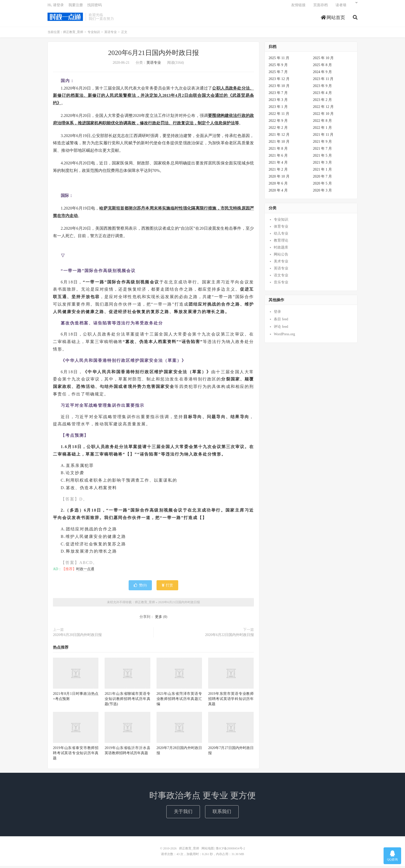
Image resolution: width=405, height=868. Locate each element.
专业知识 (94, 34)
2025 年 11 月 (279, 60)
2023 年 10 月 (279, 88)
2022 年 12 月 (324, 109)
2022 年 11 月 (279, 116)
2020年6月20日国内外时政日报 (77, 637)
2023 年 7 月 (278, 95)
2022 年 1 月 (323, 130)
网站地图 (208, 850)
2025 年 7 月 (278, 74)
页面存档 (321, 7)
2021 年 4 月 (278, 165)
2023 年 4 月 (323, 95)
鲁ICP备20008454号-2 (231, 850)
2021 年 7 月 (323, 151)
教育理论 (281, 242)
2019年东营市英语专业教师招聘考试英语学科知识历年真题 (231, 701)
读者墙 (341, 7)
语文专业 (281, 277)
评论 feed (281, 329)
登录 (277, 314)
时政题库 (281, 249)
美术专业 (281, 263)
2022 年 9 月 (278, 123)
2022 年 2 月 (278, 130)
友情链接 (298, 7)
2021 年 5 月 (323, 158)
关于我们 (183, 814)
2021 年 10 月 (279, 144)
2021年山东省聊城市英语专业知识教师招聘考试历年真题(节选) (127, 701)
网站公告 (281, 256)
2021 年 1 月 (323, 172)
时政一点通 (85, 571)
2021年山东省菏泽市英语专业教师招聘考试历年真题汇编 (179, 701)
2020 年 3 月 (323, 192)
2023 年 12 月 (279, 81)
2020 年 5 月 (323, 185)
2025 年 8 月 (323, 67)
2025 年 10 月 (324, 60)
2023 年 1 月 (278, 109)
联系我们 (222, 814)
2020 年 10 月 (279, 178)
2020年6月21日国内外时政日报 (154, 55)
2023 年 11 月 (323, 81)
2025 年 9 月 (278, 67)
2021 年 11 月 (323, 137)
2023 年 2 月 (323, 102)
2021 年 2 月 (278, 172)
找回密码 (95, 7)
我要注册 (76, 7)
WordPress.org (284, 336)
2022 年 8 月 (323, 123)
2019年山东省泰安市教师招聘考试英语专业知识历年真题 (76, 755)
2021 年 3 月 (323, 165)
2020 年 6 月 (278, 185)
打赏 (168, 587)
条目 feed (281, 321)
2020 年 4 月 (278, 192)
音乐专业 (281, 284)
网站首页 (333, 19)
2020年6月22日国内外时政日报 (229, 637)
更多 (159, 619)
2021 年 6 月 (278, 158)
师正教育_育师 (65, 18)
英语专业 (111, 34)
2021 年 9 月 (323, 144)
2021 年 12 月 (279, 137)
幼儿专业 (281, 236)
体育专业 (281, 229)
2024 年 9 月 (323, 74)
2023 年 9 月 (323, 88)
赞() (140, 587)
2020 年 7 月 (323, 178)
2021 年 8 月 (278, 151)
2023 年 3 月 (278, 102)
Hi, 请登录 (56, 7)
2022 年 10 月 (324, 116)
